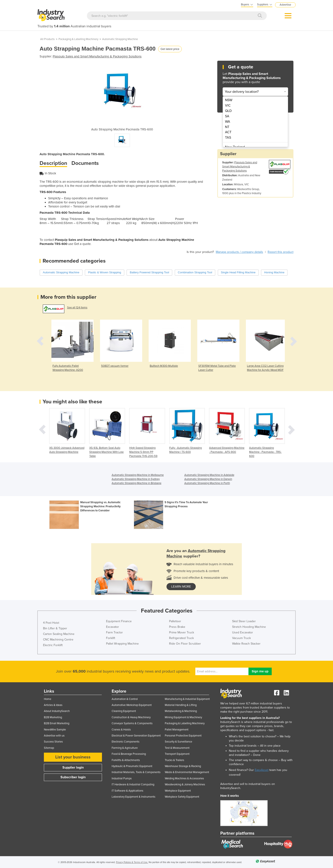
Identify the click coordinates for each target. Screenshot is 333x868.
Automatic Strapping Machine (120, 39)
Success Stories (53, 742)
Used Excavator (243, 632)
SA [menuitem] (227, 116)
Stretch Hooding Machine (249, 627)
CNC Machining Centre (58, 640)
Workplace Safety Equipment (182, 797)
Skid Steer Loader (244, 621)
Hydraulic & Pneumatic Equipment (132, 766)
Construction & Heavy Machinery (131, 717)
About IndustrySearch (57, 711)
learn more (181, 586)
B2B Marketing (53, 717)
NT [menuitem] (227, 127)
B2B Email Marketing (57, 723)
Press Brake (177, 627)
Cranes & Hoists (121, 730)
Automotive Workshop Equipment (132, 705)
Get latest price (170, 49)
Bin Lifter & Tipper (55, 628)
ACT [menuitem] (228, 132)
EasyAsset (262, 770)
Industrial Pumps (122, 778)
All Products (47, 39)
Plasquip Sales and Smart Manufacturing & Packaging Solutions (97, 56)
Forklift (111, 638)
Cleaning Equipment (124, 711)
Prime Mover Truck (182, 632)
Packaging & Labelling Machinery (78, 39)
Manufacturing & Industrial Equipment (187, 699)
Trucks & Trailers (174, 760)
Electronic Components (126, 742)
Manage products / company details (239, 252)
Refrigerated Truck (181, 638)
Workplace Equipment (178, 791)
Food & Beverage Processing (129, 754)
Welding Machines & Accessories (184, 778)
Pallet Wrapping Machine (122, 644)
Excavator (113, 627)
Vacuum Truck (241, 638)
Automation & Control (125, 699)
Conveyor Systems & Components (132, 723)
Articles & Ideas (53, 705)
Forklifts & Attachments (126, 760)
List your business (73, 757)
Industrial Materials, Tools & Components (136, 772)
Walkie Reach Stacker (246, 644)
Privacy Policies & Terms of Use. (132, 862)
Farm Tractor (114, 632)
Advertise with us (54, 736)
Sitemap (49, 748)
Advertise (285, 5)
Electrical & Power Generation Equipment (136, 736)
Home (48, 699)
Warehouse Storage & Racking (183, 766)
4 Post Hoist (51, 623)
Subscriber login (73, 777)
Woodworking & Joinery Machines (185, 784)
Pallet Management (177, 730)
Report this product (281, 252)
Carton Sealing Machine (59, 634)
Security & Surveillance (178, 742)
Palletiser (175, 621)
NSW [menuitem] (229, 100)
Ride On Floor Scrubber (185, 644)
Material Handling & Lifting (181, 705)
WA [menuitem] (228, 122)
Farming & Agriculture (125, 748)
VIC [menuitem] (228, 105)
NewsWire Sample (55, 730)
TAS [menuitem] (228, 138)
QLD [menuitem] (228, 111)
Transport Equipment (177, 754)
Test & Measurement (177, 748)
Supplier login (73, 767)
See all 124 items (77, 308)
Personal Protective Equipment (183, 736)
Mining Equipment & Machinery (183, 717)
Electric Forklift (53, 645)
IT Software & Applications (127, 791)
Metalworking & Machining (181, 711)
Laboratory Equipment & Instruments (133, 797)
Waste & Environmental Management (187, 772)
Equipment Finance (119, 621)
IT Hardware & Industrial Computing (133, 784)
